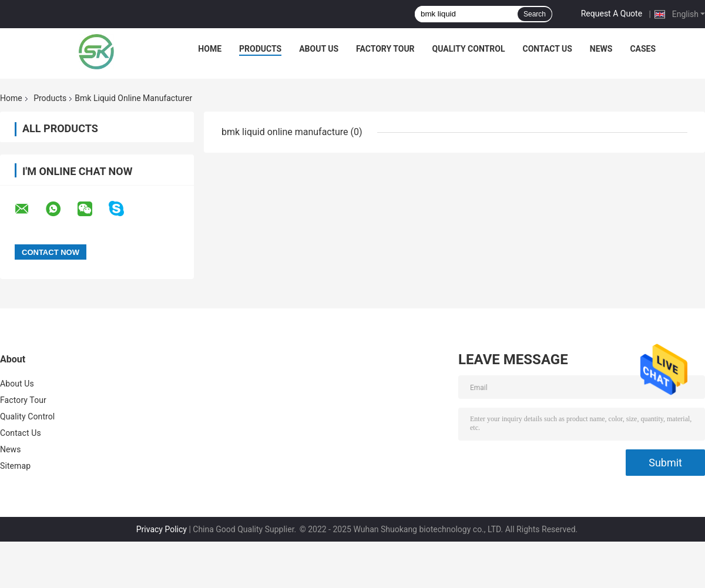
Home (210, 49)
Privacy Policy (162, 529)
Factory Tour (385, 49)
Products (260, 49)
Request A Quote (612, 14)
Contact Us (547, 49)
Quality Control (469, 49)
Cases (643, 49)
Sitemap (15, 466)
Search (535, 14)
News (601, 49)
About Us (319, 49)
